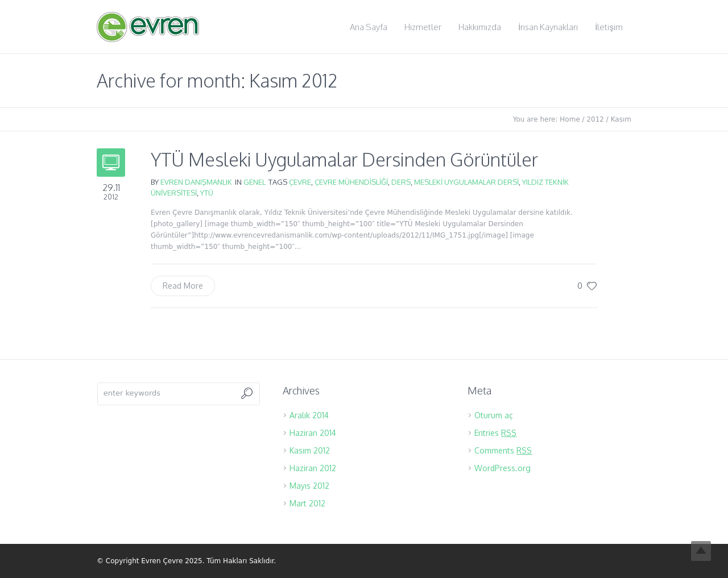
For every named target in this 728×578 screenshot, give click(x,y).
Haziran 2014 (313, 433)
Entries (495, 433)
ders (401, 182)
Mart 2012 (307, 503)
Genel (255, 182)
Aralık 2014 (309, 415)
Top (701, 551)
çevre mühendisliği (351, 182)
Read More (183, 286)
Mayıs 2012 (309, 486)
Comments (503, 450)
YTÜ (207, 193)
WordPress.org (502, 468)
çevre (300, 182)
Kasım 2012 (310, 450)
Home (570, 119)
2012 (595, 119)
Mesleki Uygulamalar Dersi (466, 182)
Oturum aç (494, 415)
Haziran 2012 (313, 468)
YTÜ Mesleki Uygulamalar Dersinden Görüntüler (344, 159)
